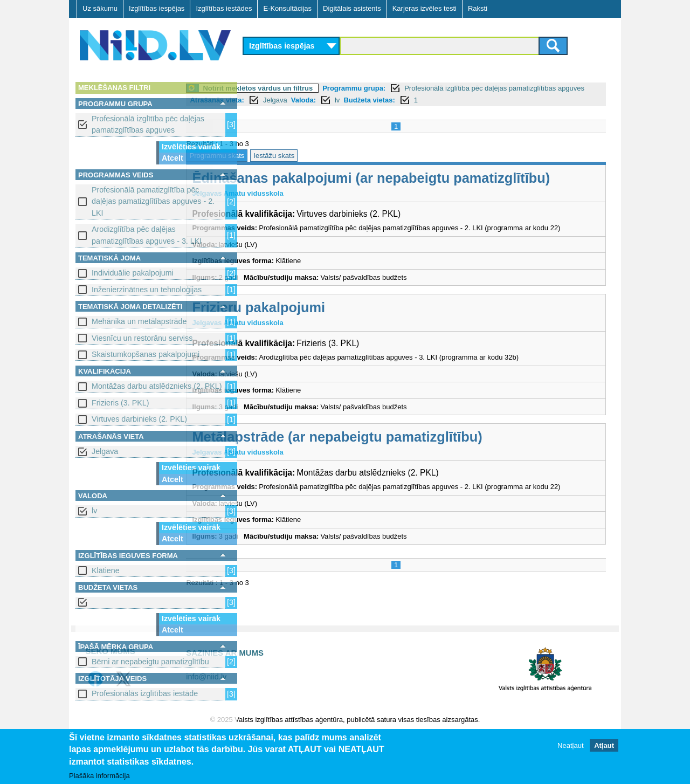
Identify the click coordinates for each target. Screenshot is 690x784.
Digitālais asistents (352, 8)
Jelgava (105, 451)
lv (94, 511)
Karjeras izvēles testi (425, 8)
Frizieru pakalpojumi (318, 339)
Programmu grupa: (414, 88)
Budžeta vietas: (506, 100)
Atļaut (604, 746)
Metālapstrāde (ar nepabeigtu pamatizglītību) (397, 468)
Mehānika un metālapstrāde (139, 321)
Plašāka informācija (99, 776)
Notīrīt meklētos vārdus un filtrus (318, 88)
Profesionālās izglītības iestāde (145, 693)
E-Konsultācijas (287, 8)
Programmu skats (277, 156)
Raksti (478, 8)
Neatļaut (570, 746)
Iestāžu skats (334, 156)
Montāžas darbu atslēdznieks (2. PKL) (157, 386)
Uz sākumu (100, 8)
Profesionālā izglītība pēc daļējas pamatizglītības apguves (148, 124)
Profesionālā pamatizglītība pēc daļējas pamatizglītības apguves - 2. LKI (153, 201)
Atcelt (172, 158)
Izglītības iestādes (224, 8)
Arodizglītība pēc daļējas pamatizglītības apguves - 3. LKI (147, 235)
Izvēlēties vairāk (191, 147)
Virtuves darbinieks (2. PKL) (139, 419)
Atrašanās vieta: (354, 100)
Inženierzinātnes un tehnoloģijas (147, 290)
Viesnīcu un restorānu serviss (142, 338)
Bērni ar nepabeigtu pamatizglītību (150, 662)
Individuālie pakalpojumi (133, 273)
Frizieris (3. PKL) (120, 403)
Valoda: (440, 100)
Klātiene (106, 570)
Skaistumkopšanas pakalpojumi (146, 354)
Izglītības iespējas (157, 8)
